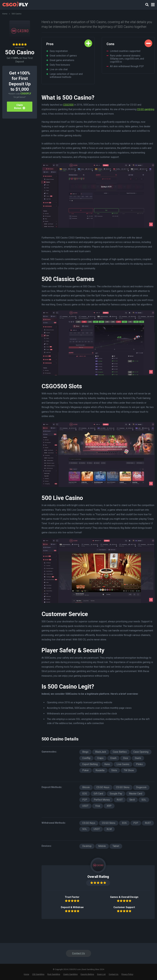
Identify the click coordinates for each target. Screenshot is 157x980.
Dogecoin (141, 787)
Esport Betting (90, 764)
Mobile (102, 846)
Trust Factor (72, 897)
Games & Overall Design (124, 897)
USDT (85, 806)
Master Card (136, 794)
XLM (109, 829)
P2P (85, 800)
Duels (138, 758)
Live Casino (123, 764)
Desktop (87, 846)
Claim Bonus (20, 107)
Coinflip (86, 758)
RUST (120, 800)
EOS (85, 794)
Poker (86, 770)
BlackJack (101, 752)
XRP (109, 806)
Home (5, 14)
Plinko (139, 764)
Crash (113, 758)
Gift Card (98, 794)
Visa (98, 806)
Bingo (85, 752)
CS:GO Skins (123, 787)
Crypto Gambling (70, 974)
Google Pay (116, 794)
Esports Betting (87, 974)
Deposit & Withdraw (72, 907)
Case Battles (120, 752)
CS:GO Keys (103, 787)
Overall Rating (98, 877)
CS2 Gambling (38, 974)
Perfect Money (102, 800)
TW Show (129, 770)
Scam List (101, 974)
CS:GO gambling (146, 109)
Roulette (100, 770)
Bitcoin (86, 787)
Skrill (132, 800)
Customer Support (124, 907)
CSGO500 (68, 105)
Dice (126, 758)
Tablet (116, 846)
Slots (114, 770)
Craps (100, 758)
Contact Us (78, 953)
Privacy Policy (127, 974)
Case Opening (141, 752)
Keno (107, 764)
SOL (144, 800)
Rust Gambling (54, 974)
